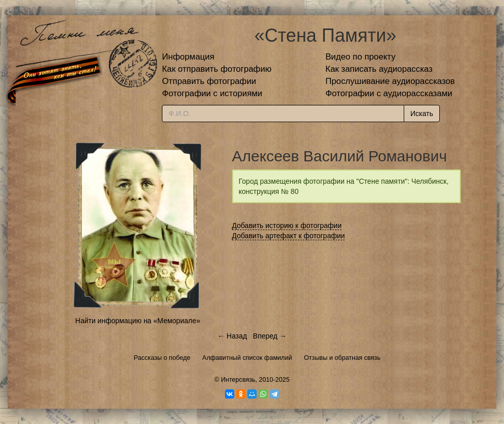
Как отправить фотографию (217, 69)
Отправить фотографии (209, 81)
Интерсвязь (238, 380)
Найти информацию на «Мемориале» (138, 321)
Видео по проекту (360, 57)
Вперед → (270, 336)
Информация (188, 57)
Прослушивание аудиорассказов (390, 81)
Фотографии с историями (212, 93)
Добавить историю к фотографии (287, 225)
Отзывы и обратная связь (342, 358)
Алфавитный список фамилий (247, 358)
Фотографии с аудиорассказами (389, 93)
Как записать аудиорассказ (379, 69)
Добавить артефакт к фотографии (289, 236)
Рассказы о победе (162, 358)
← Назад (232, 336)
